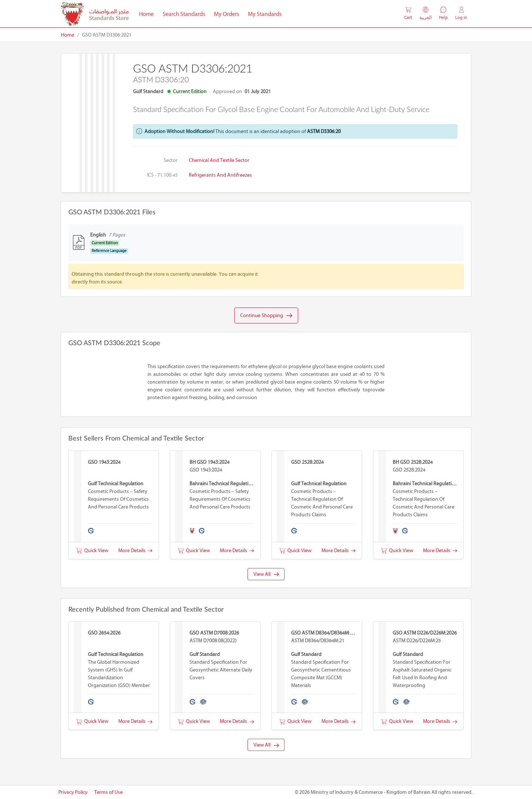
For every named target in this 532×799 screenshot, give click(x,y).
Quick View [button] (92, 550)
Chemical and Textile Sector (219, 160)
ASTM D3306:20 (324, 131)
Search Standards (186, 13)
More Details (135, 550)
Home (149, 13)
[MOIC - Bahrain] (95, 14)
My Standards (265, 14)
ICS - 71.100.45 (162, 175)
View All (266, 574)
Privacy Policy (73, 792)
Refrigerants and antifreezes (220, 175)
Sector (171, 160)
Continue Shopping (266, 316)
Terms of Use (108, 792)
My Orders (226, 14)
